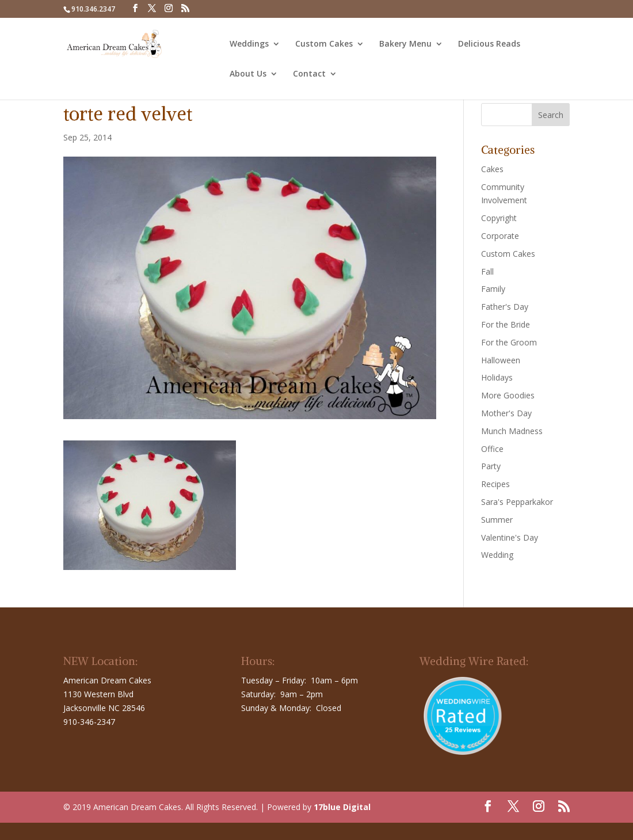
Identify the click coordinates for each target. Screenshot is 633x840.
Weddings (249, 44)
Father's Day (505, 307)
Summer (497, 520)
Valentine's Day (510, 537)
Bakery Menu (405, 44)
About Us (248, 74)
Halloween (501, 360)
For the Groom (509, 342)
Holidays (497, 377)
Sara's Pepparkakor (517, 502)
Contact (309, 74)
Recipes (495, 484)
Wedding (497, 555)
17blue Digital (342, 807)
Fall (487, 271)
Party (491, 466)
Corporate (500, 236)
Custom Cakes (324, 44)
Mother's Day (506, 413)
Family (493, 289)
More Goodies (508, 395)
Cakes (492, 169)
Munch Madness (512, 431)
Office (492, 449)
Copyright (499, 218)
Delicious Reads (489, 44)
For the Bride (506, 324)
